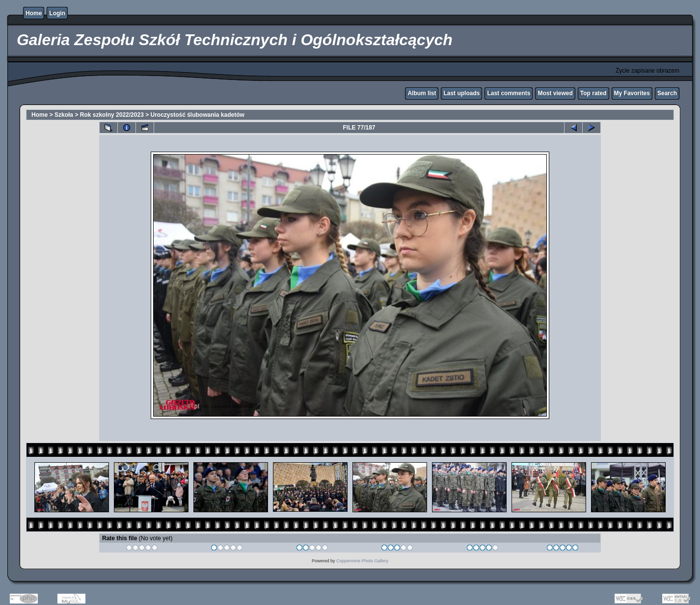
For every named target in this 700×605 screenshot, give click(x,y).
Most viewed (555, 93)
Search (667, 93)
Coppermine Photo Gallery (362, 561)
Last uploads (461, 93)
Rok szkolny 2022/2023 (112, 115)
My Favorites (632, 93)
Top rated (593, 93)
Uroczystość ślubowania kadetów (198, 115)
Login (57, 13)
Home (34, 13)
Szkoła (64, 115)
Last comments (509, 93)
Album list (422, 93)
